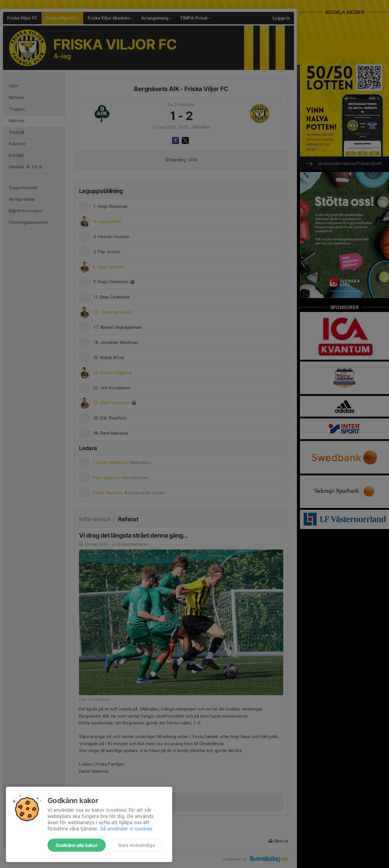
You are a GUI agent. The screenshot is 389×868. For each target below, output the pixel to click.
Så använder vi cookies (126, 829)
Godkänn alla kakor (77, 845)
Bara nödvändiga (136, 845)
